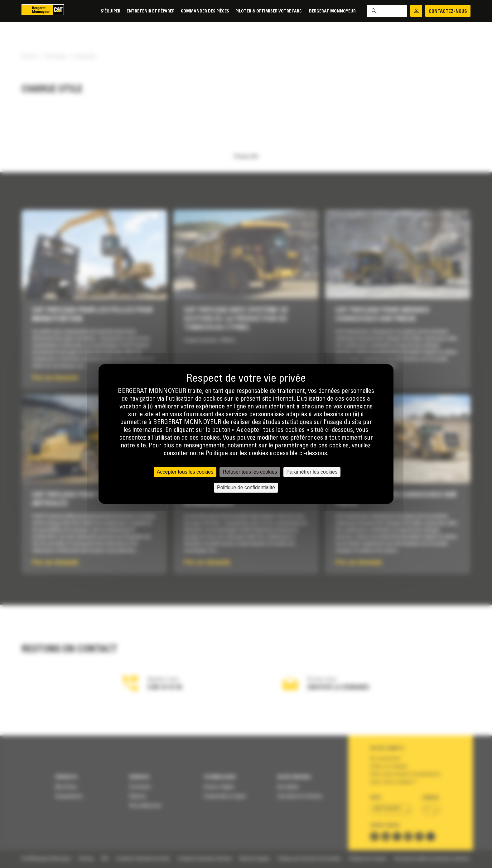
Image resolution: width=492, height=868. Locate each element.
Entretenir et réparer (151, 11)
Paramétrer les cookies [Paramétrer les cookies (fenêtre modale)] (312, 472)
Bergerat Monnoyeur (332, 11)
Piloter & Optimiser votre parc (269, 11)
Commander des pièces (205, 11)
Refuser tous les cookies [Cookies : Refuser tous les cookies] (250, 472)
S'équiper (111, 11)
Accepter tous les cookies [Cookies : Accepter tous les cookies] (185, 472)
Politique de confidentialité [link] (246, 487)
